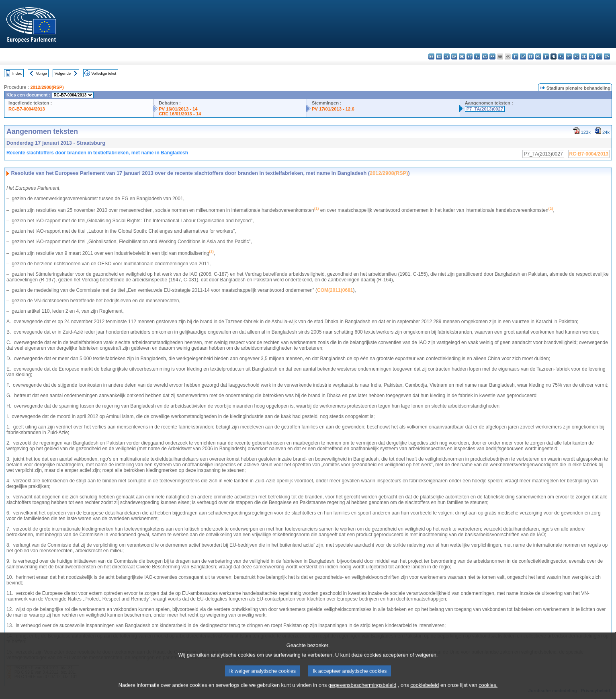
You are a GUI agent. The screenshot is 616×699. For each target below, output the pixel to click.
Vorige (42, 73)
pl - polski (561, 56)
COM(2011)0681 (335, 290)
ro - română (576, 56)
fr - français (492, 56)
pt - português (569, 56)
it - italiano (515, 56)
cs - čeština (447, 56)
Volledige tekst (104, 73)
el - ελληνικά (477, 56)
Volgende (63, 73)
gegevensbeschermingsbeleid (362, 693)
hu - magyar (538, 56)
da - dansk (454, 56)
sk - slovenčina (584, 56)
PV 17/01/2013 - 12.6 (333, 109)
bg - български (431, 56)
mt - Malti (546, 56)
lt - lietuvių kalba (531, 56)
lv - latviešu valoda (523, 56)
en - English (485, 56)
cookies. (488, 693)
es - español (439, 56)
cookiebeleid (425, 693)
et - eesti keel (470, 56)
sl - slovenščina (592, 56)
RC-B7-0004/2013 (27, 109)
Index (17, 73)
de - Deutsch (462, 56)
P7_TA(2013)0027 (485, 109)
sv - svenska (607, 56)
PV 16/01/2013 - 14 (178, 109)
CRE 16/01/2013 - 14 (180, 114)
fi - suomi (599, 56)
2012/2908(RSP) (47, 87)
